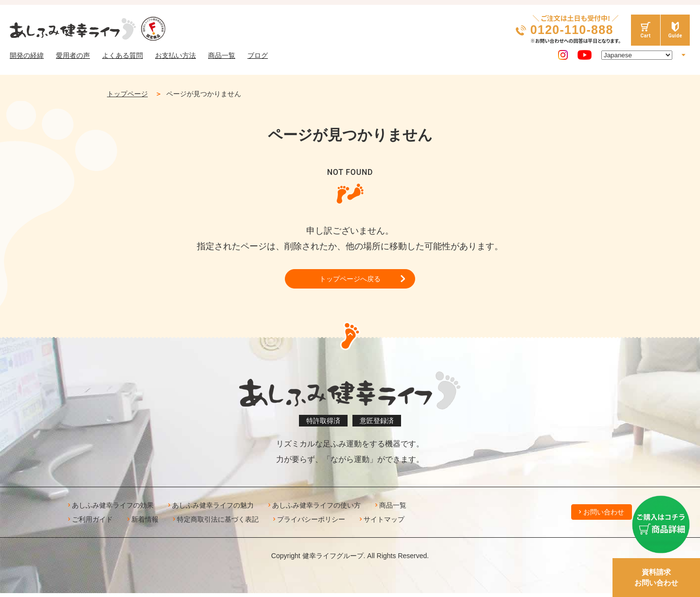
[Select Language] (637, 55)
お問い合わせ (604, 516)
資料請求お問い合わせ (656, 578)
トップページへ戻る (350, 281)
